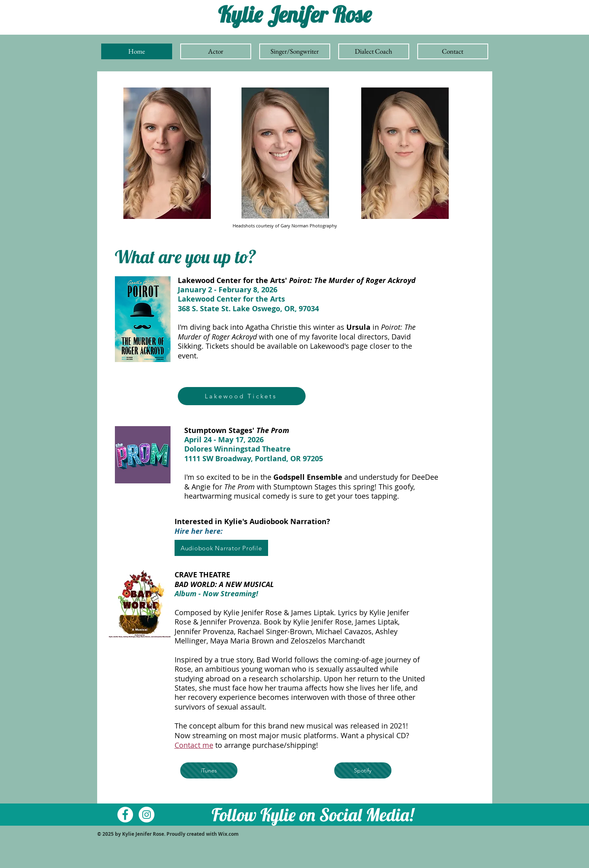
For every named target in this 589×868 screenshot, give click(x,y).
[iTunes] (209, 770)
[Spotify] (363, 770)
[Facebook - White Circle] (125, 815)
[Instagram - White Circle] (147, 815)
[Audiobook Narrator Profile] (221, 548)
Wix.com (229, 834)
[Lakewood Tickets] (242, 396)
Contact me (194, 745)
